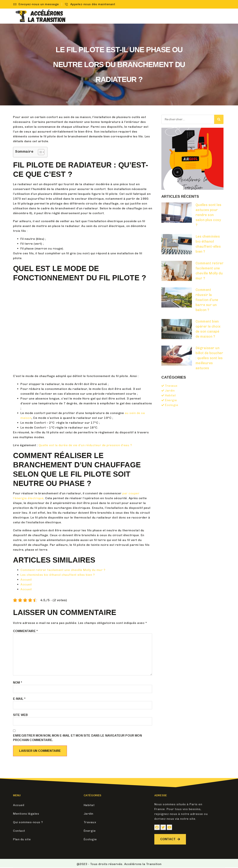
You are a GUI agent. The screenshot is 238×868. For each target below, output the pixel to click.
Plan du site (22, 839)
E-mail (19, 699)
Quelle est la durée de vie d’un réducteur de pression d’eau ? (85, 445)
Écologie (198, 16)
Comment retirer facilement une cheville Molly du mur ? (63, 570)
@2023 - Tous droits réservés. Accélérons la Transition (119, 864)
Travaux (160, 16)
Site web (20, 715)
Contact (218, 16)
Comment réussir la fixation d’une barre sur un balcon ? (207, 300)
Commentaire (25, 631)
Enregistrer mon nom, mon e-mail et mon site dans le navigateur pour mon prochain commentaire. (77, 738)
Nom (17, 683)
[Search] (219, 119)
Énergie (178, 16)
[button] (172, 848)
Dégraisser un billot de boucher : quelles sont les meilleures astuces (209, 358)
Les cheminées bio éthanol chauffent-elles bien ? (58, 575)
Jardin (143, 16)
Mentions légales (26, 814)
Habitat (127, 16)
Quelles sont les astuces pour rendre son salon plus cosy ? (209, 215)
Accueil (109, 16)
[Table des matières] (41, 152)
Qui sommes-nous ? (28, 822)
